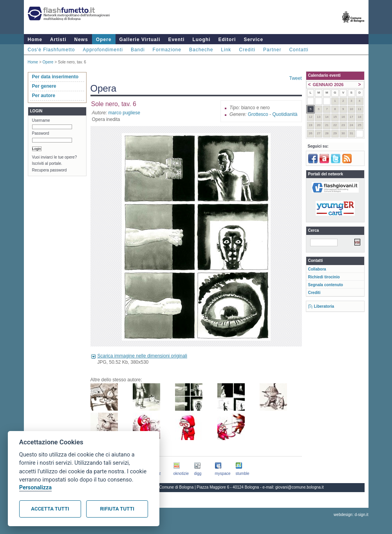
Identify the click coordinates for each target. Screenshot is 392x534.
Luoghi (201, 40)
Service (253, 40)
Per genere (44, 86)
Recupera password (50, 170)
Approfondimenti (103, 50)
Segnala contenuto (326, 285)
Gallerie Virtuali (140, 40)
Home (35, 40)
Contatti (299, 50)
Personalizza (35, 488)
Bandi (138, 50)
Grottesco (258, 114)
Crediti (247, 50)
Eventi (176, 40)
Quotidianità (285, 114)
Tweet (295, 78)
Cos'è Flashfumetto (51, 50)
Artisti (58, 40)
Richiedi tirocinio (324, 277)
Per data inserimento (55, 77)
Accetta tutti (50, 509)
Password (41, 133)
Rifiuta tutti (117, 509)
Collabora (317, 269)
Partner (272, 50)
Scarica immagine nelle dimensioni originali (142, 356)
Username (41, 120)
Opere (104, 40)
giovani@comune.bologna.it (300, 487)
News (81, 40)
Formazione (167, 50)
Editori (227, 40)
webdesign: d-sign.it (351, 515)
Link (226, 50)
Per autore (44, 96)
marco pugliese (124, 113)
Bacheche (201, 50)
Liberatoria (324, 306)
